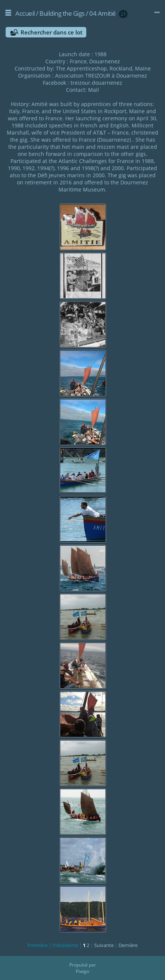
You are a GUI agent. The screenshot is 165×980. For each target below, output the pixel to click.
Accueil (25, 13)
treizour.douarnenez (96, 83)
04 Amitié (103, 13)
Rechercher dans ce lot (52, 32)
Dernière (128, 945)
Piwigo (82, 971)
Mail (94, 90)
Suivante (104, 945)
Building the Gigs (62, 13)
